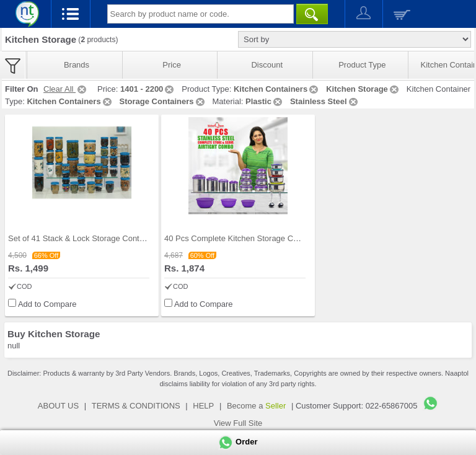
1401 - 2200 (148, 89)
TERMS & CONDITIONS (136, 406)
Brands (77, 65)
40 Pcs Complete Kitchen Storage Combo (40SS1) (255, 238)
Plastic (265, 101)
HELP (203, 406)
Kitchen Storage (363, 89)
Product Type (362, 65)
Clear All (66, 89)
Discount (267, 65)
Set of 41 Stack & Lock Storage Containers (85, 238)
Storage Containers (163, 101)
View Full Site (238, 423)
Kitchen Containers (277, 89)
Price (172, 65)
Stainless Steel (325, 101)
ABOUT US (58, 406)
